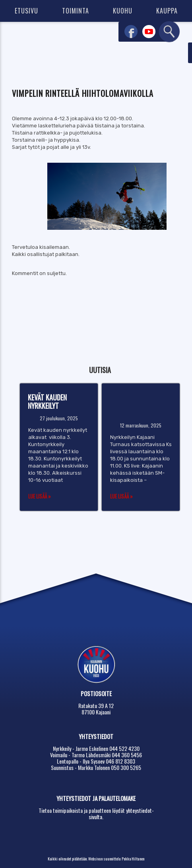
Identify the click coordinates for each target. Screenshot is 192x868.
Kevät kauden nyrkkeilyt (47, 401)
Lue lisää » (40, 496)
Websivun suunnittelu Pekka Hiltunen (116, 859)
